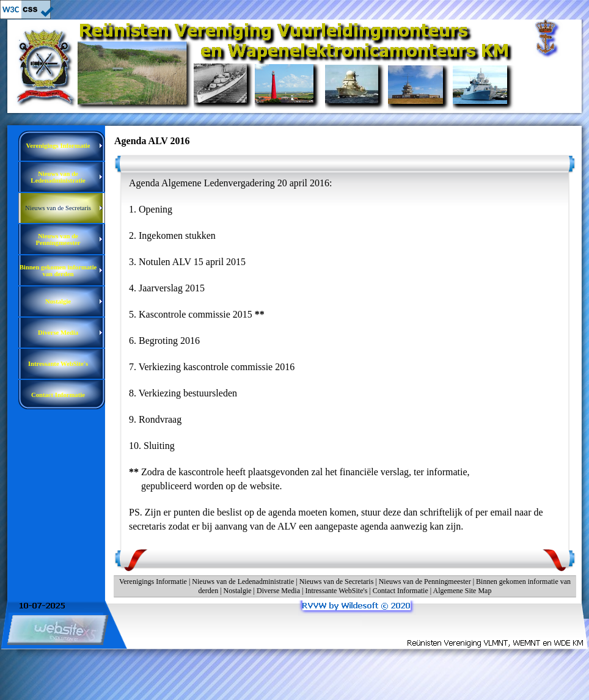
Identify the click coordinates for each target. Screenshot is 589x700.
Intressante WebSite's (336, 591)
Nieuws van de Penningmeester (425, 582)
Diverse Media (278, 591)
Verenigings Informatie (153, 582)
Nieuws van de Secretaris (337, 582)
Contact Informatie (401, 591)
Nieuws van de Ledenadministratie (243, 582)
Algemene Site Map (462, 591)
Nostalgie (238, 591)
